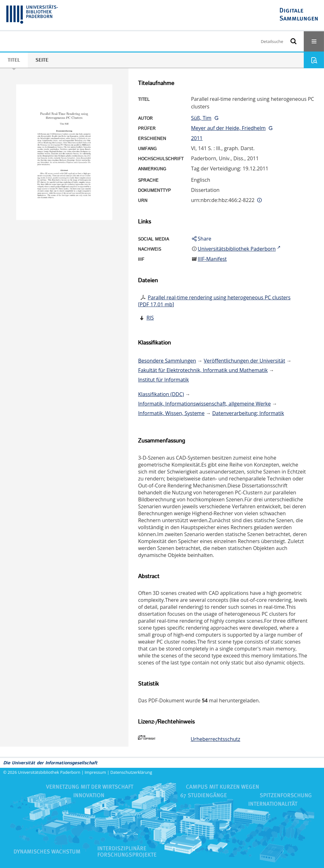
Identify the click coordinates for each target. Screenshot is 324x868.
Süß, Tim (201, 118)
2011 (197, 138)
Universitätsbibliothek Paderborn (49, 772)
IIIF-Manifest (212, 259)
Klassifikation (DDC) (161, 394)
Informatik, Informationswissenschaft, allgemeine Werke (204, 404)
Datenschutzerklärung (131, 772)
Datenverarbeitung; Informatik (248, 413)
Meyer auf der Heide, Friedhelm (228, 128)
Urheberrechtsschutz (215, 739)
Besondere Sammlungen (167, 361)
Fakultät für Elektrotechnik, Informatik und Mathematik (203, 370)
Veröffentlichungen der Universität (244, 361)
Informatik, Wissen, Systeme (171, 413)
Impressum (96, 772)
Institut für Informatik (163, 380)
